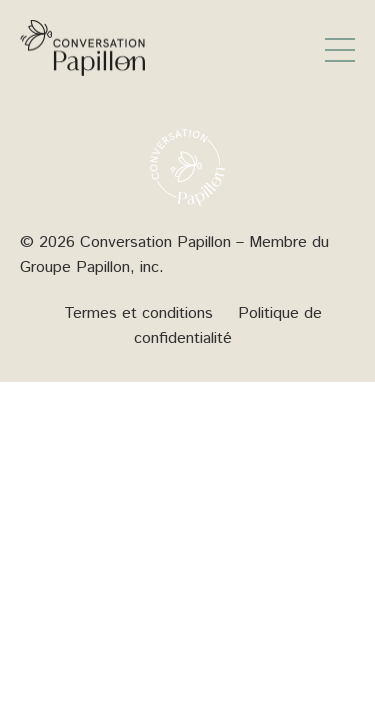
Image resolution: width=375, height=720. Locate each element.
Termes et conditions (138, 313)
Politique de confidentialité (228, 326)
